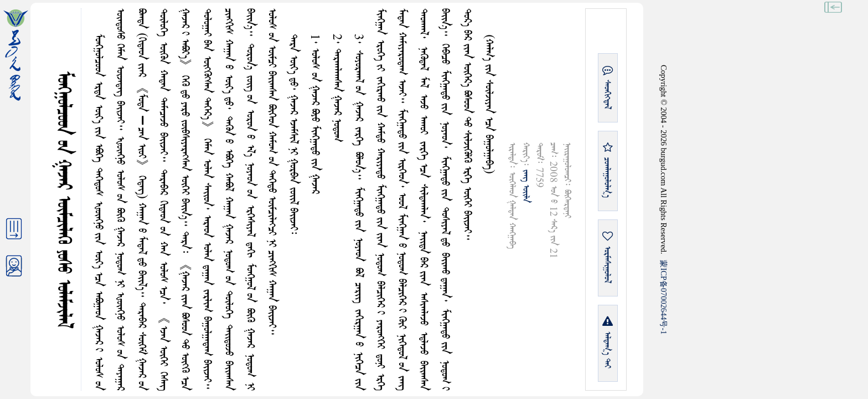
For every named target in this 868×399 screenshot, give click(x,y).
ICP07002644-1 (664, 297)
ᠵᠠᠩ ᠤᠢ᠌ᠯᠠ (526, 186)
